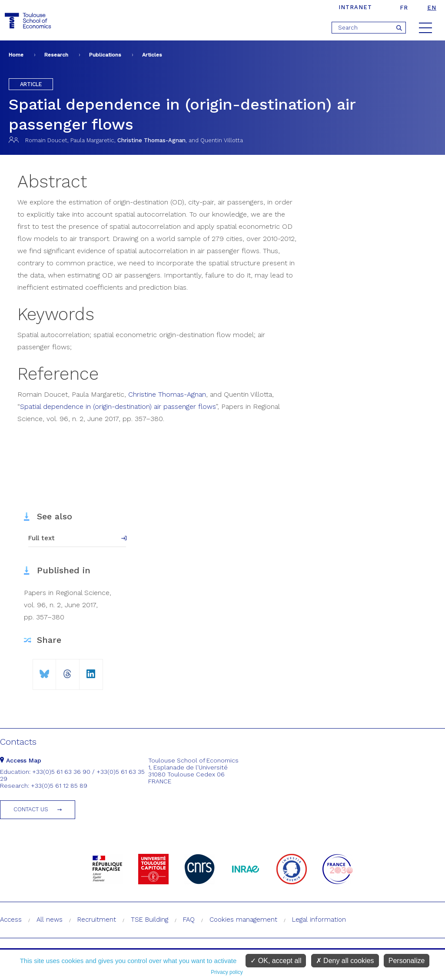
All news (50, 920)
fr (404, 8)
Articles (152, 55)
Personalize (407, 961)
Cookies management (243, 920)
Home (16, 55)
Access (11, 920)
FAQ (189, 920)
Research (56, 55)
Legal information (319, 920)
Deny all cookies (345, 961)
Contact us (31, 809)
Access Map (21, 760)
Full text (42, 538)
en (432, 8)
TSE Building (149, 920)
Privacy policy (227, 972)
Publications (105, 55)
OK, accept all (276, 961)
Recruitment (97, 920)
